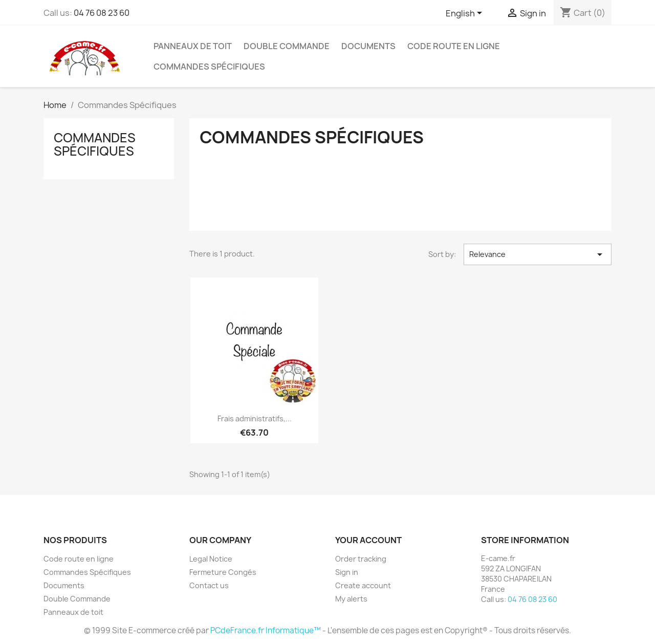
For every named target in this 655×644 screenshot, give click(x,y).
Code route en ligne (454, 46)
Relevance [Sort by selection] (538, 254)
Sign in (347, 572)
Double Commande (287, 46)
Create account (363, 585)
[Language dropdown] (466, 14)
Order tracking (361, 559)
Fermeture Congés (223, 572)
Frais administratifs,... (255, 418)
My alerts (351, 599)
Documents (368, 46)
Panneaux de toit (193, 46)
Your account (368, 540)
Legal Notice (211, 559)
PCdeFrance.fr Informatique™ (266, 630)
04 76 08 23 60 (102, 13)
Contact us (209, 585)
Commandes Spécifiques (209, 67)
